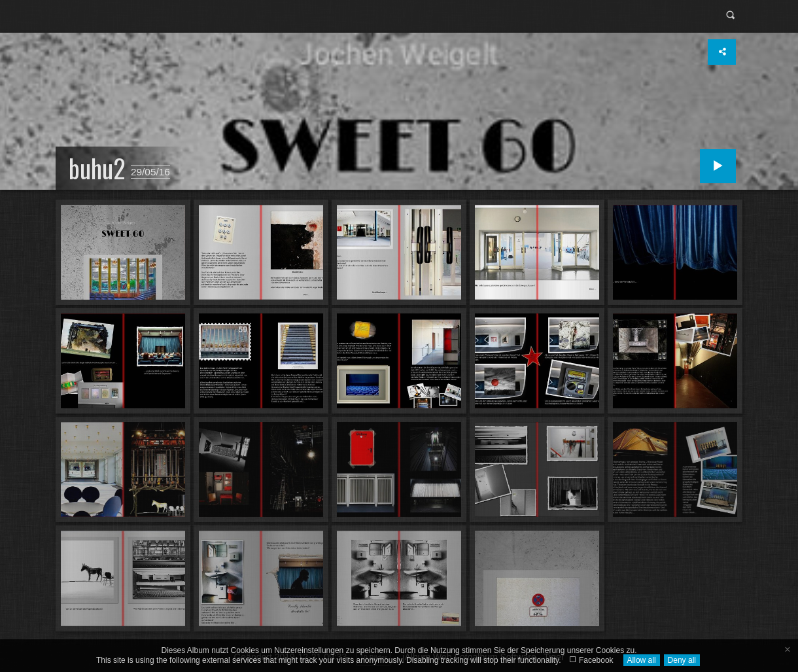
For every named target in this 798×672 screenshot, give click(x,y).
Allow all (642, 660)
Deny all (682, 660)
